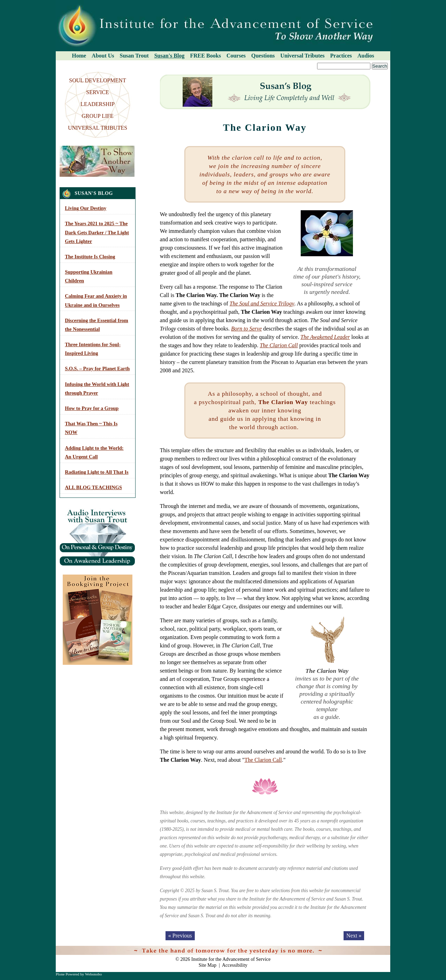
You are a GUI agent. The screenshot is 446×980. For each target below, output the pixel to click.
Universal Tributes (303, 56)
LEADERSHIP (98, 104)
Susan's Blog (170, 56)
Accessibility (235, 965)
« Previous (180, 936)
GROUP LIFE (97, 116)
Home (79, 56)
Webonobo (93, 974)
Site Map (207, 965)
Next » (354, 936)
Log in (380, 949)
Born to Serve (246, 329)
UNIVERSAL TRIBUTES (98, 128)
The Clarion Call (279, 345)
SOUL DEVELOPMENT (97, 80)
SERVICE (97, 92)
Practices (341, 56)
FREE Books (205, 56)
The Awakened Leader (325, 337)
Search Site (58, 63)
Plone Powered (67, 974)
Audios (366, 56)
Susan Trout (134, 56)
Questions (263, 56)
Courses (236, 56)
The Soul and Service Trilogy (262, 303)
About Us (103, 56)
